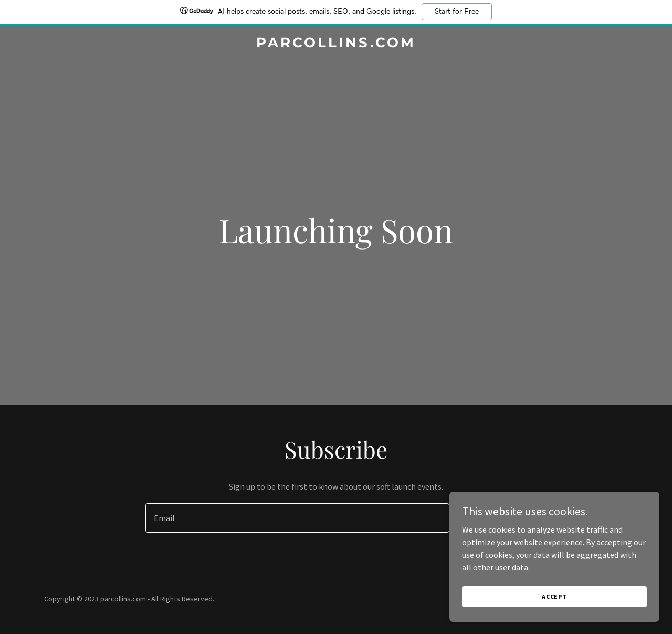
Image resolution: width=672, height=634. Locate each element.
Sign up (494, 518)
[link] (336, 44)
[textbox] (297, 518)
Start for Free (457, 12)
